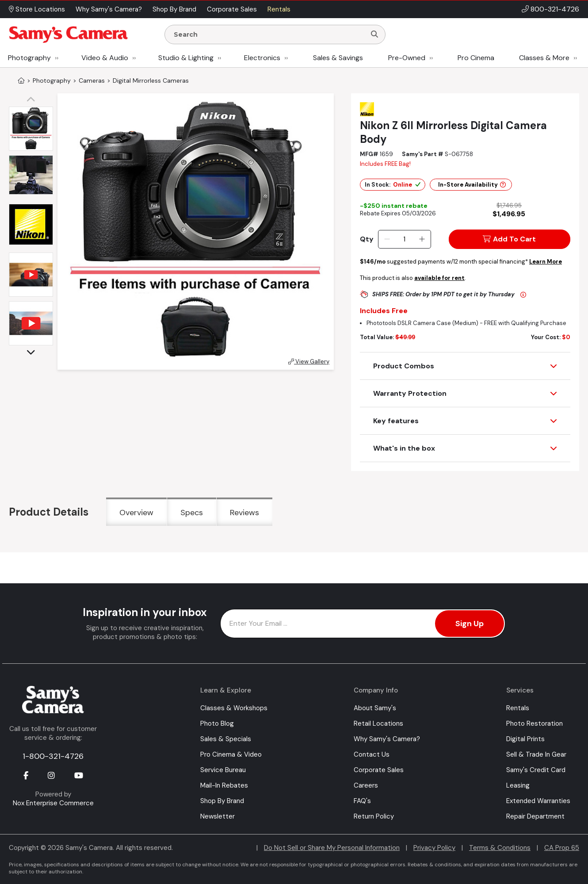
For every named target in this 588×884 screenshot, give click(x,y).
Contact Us (372, 754)
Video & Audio (105, 58)
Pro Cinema (476, 58)
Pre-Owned (407, 58)
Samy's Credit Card (536, 770)
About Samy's (375, 708)
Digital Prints (525, 739)
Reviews (244, 513)
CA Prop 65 (562, 848)
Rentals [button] (279, 9)
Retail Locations (378, 723)
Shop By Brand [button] (174, 9)
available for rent (439, 278)
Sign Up (470, 624)
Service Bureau (223, 770)
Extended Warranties (538, 801)
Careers (366, 785)
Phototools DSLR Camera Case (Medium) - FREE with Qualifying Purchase (466, 323)
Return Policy (374, 816)
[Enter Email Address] (363, 624)
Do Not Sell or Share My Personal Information (332, 848)
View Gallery (309, 362)
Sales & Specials (226, 739)
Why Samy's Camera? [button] (109, 9)
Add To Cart (509, 239)
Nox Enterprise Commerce (53, 803)
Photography (29, 58)
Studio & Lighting (186, 58)
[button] (33, 100)
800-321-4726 (555, 9)
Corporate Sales (379, 770)
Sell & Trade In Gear (536, 754)
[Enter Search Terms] (269, 34)
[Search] (374, 34)
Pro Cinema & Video (231, 754)
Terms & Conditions (500, 848)
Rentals (518, 708)
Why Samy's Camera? (387, 739)
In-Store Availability (472, 185)
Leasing (518, 785)
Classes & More (544, 58)
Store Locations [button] (37, 9)
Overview (136, 513)
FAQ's (362, 801)
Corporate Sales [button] (232, 9)
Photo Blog (217, 723)
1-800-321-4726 (53, 756)
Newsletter (218, 816)
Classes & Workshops (234, 708)
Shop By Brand (222, 801)
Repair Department (535, 816)
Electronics (262, 58)
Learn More (546, 262)
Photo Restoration (535, 723)
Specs (192, 513)
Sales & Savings (338, 58)
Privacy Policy (434, 848)
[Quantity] (404, 239)
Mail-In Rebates (224, 785)
